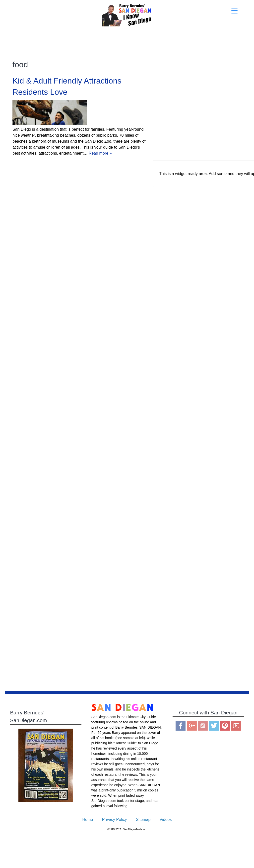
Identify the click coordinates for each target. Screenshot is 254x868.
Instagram (203, 726)
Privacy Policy (115, 820)
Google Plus (192, 726)
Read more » (100, 153)
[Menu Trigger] (234, 11)
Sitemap (143, 820)
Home (88, 820)
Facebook (181, 726)
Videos (166, 820)
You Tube (236, 726)
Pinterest (225, 726)
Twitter (214, 726)
